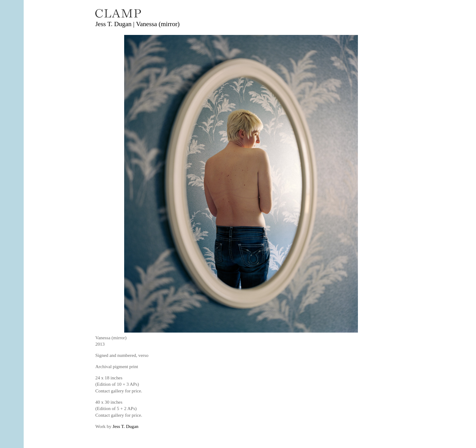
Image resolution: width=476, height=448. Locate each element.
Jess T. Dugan (126, 426)
